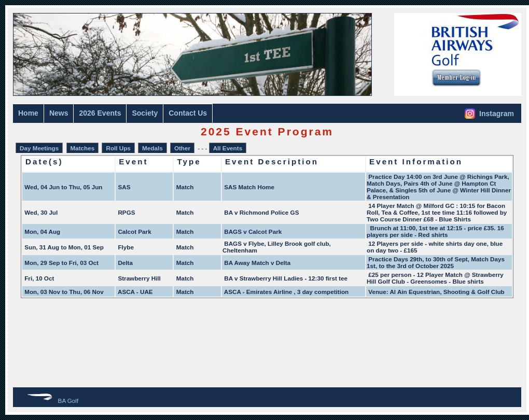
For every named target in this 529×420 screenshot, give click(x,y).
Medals (152, 148)
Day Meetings (39, 148)
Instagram (489, 114)
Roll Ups (118, 148)
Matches (83, 148)
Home (28, 113)
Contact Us (188, 113)
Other (182, 148)
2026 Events (100, 113)
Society (145, 113)
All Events (228, 148)
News (59, 113)
